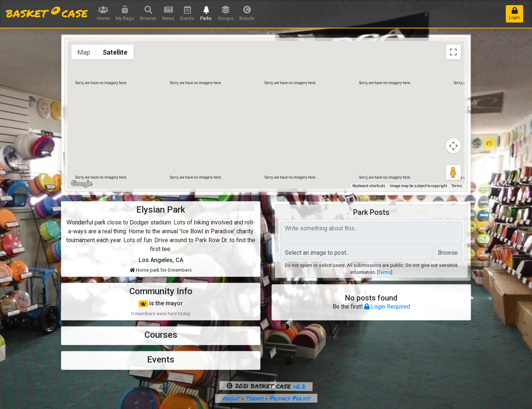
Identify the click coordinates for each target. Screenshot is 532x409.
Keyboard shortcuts (369, 186)
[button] (266, 108)
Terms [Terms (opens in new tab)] (457, 186)
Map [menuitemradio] (84, 52)
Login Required (387, 307)
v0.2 (299, 386)
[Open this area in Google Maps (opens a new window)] (82, 184)
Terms (385, 272)
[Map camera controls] (453, 146)
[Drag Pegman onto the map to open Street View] (453, 172)
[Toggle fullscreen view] (453, 52)
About (231, 398)
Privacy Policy (289, 398)
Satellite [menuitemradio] (115, 52)
